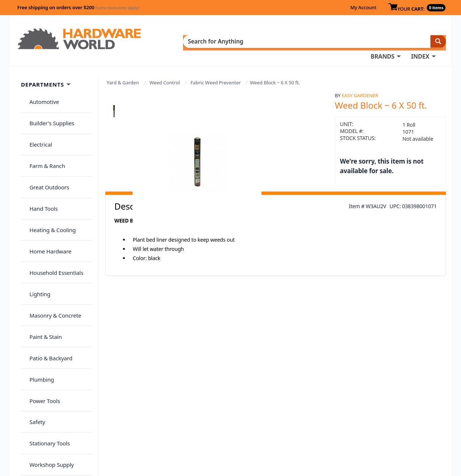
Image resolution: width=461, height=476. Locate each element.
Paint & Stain (42, 246)
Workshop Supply (48, 334)
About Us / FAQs (354, 405)
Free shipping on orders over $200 (78, 7)
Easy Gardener (360, 84)
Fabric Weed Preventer (216, 71)
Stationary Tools (46, 319)
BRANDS (228, 41)
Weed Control (165, 71)
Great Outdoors (45, 145)
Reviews (344, 425)
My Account (363, 7)
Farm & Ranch (43, 130)
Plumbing (38, 276)
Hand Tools (40, 159)
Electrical (37, 116)
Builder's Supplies (48, 101)
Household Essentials (52, 203)
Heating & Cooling (49, 174)
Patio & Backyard (47, 261)
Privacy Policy (394, 415)
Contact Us (240, 425)
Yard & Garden (123, 71)
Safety (33, 305)
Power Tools (41, 290)
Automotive (40, 87)
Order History (243, 405)
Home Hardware (46, 188)
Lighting (36, 217)
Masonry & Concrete (51, 232)
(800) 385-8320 (244, 435)
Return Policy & (353, 415)
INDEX (265, 41)
